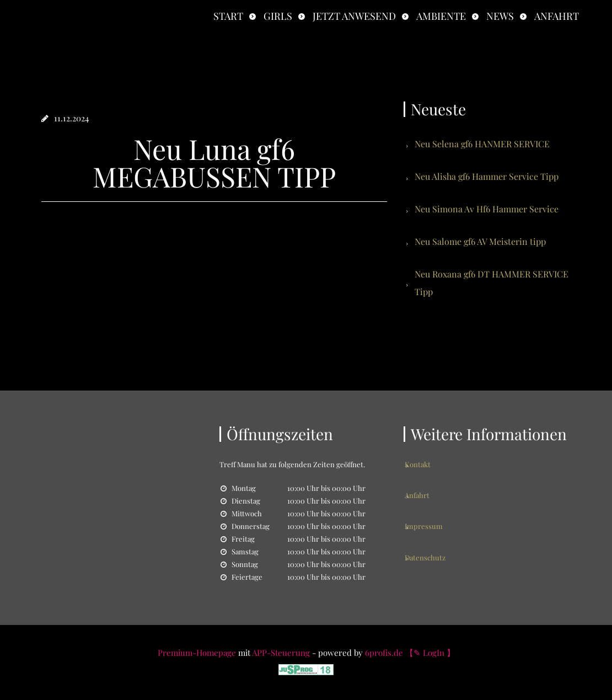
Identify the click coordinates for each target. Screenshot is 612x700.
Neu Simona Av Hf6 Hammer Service (487, 209)
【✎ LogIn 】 (430, 653)
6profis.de (384, 653)
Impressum (434, 505)
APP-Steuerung (281, 653)
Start (228, 16)
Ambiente (441, 16)
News (500, 16)
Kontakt (428, 464)
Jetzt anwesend (354, 16)
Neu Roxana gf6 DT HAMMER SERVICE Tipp (492, 283)
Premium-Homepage (197, 653)
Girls (278, 16)
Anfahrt (557, 16)
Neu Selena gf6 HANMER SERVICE (482, 144)
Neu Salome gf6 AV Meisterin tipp (480, 241)
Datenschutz (435, 525)
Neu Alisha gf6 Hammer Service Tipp (487, 176)
